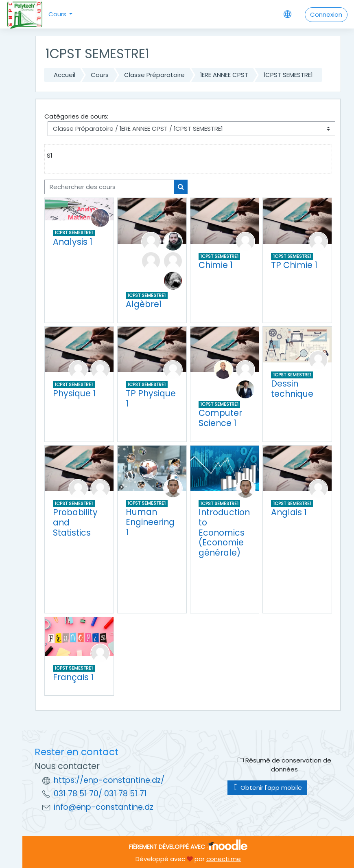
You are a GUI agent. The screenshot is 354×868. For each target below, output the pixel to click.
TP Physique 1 (151, 398)
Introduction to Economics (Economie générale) (224, 532)
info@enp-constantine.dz (104, 807)
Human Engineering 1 (150, 522)
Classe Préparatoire (154, 75)
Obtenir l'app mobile (267, 788)
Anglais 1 (289, 512)
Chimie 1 (216, 265)
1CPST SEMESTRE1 (288, 75)
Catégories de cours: (76, 116)
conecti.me (224, 859)
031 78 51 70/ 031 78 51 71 (100, 794)
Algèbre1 (144, 304)
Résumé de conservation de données (284, 765)
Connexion (326, 14)
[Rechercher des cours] (109, 187)
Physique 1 (74, 393)
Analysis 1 (73, 242)
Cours (58, 14)
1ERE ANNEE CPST (224, 75)
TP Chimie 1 (294, 265)
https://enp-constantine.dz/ (109, 780)
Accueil (64, 75)
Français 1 (73, 677)
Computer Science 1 (220, 418)
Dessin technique (292, 389)
